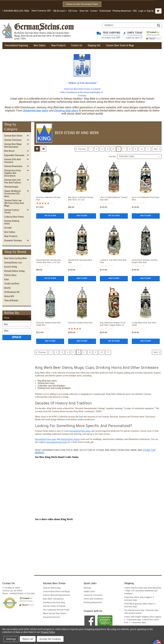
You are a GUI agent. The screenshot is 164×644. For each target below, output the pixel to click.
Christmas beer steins (66, 110)
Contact (94, 11)
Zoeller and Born (12, 284)
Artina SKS (9, 296)
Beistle (7, 288)
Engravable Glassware (14, 155)
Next (157, 149)
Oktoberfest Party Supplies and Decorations (13, 173)
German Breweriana (13, 166)
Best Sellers (40, 45)
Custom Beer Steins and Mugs (56, 590)
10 (141, 149)
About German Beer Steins (55, 612)
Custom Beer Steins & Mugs (120, 45)
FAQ (135, 11)
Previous (80, 149)
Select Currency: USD (42, 11)
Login (141, 11)
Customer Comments (93, 594)
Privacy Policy (48, 632)
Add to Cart (82, 216)
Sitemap (87, 587)
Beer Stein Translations (53, 598)
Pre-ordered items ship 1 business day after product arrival (141, 611)
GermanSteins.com (13, 263)
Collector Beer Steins (14, 217)
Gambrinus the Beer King (54, 601)
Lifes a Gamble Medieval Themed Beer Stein (114, 199)
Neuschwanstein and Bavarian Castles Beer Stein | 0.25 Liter (49, 261)
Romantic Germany (13, 240)
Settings (11, 639)
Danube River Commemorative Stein (80, 261)
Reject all (28, 639)
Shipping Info (94, 45)
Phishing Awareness (122, 11)
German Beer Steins (13, 136)
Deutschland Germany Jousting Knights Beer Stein (145, 261)
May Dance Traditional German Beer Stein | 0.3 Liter (81, 199)
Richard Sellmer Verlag (14, 271)
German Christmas (13, 140)
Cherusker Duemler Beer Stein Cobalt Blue (48, 324)
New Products (58, 45)
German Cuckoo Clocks (12, 211)
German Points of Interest (54, 605)
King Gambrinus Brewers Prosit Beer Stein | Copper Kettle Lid (113, 324)
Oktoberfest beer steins (35, 110)
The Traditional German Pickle (56, 609)
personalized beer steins (80, 430)
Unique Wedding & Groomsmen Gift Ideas (12, 194)
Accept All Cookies (50, 639)
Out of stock (50, 216)
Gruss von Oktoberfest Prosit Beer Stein (146, 199)
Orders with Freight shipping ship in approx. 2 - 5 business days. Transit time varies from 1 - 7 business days (143, 619)
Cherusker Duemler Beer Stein (80, 323)
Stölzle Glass (10, 275)
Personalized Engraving (16, 45)
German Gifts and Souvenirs (12, 161)
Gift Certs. (73, 11)
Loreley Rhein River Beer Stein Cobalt (144, 324)
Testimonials (105, 11)
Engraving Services (51, 616)
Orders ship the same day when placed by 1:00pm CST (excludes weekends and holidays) (143, 590)
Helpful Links (89, 590)
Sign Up (150, 11)
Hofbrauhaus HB (12, 292)
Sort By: (112, 156)
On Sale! (8, 228)
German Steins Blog (52, 587)
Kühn (7, 279)
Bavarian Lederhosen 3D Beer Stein (48, 199)
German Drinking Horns (12, 222)
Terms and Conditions (93, 598)
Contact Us (77, 45)
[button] (17, 318)
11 (148, 149)
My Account (60, 11)
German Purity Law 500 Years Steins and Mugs (14, 203)
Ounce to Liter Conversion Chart (82, 4)
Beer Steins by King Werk (16, 258)
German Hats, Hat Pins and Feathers (13, 181)
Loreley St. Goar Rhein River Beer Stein (113, 261)
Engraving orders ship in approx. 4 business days (139, 598)
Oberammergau (11, 187)
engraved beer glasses (70, 438)
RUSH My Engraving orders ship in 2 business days (140, 604)
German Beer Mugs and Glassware (13, 145)
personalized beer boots (57, 441)
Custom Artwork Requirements (57, 594)
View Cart (84, 11)
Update (17, 337)
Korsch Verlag (11, 267)
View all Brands (11, 300)
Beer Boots (9, 151)
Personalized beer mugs (46, 438)
